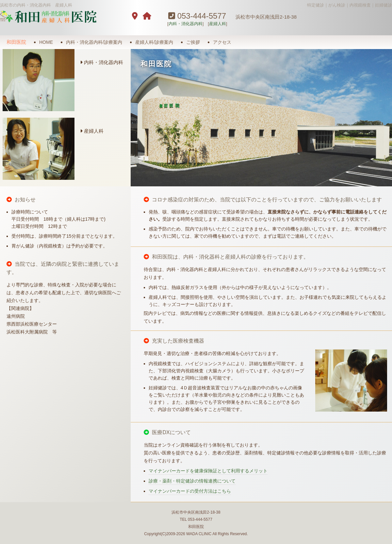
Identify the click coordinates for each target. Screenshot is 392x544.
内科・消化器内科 (186, 24)
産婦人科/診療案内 (154, 42)
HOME (46, 42)
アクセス (222, 42)
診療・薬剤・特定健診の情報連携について (192, 481)
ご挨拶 (193, 42)
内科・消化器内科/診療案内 (94, 42)
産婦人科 (218, 24)
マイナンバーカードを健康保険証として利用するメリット (208, 471)
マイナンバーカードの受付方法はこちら (190, 491)
